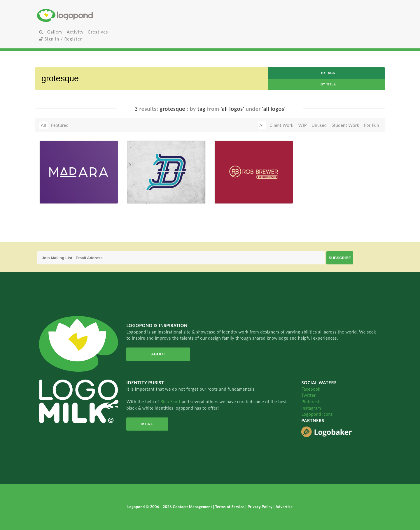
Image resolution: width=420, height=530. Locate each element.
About (158, 354)
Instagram (311, 408)
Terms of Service (230, 507)
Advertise (284, 507)
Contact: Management (193, 507)
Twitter (308, 395)
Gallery (55, 32)
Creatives (98, 32)
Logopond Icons (317, 414)
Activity (75, 32)
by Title (328, 84)
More (147, 424)
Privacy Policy (261, 507)
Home (95, 15)
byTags (328, 73)
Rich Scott (171, 402)
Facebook (311, 389)
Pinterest (310, 402)
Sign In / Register (61, 39)
